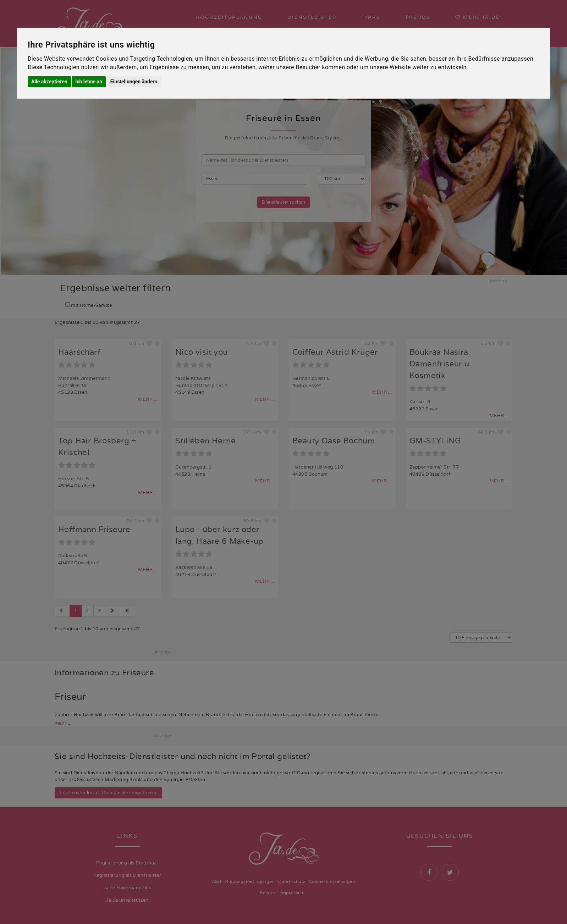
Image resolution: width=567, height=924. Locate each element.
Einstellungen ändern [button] (134, 82)
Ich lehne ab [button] (89, 82)
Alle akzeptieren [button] (49, 82)
